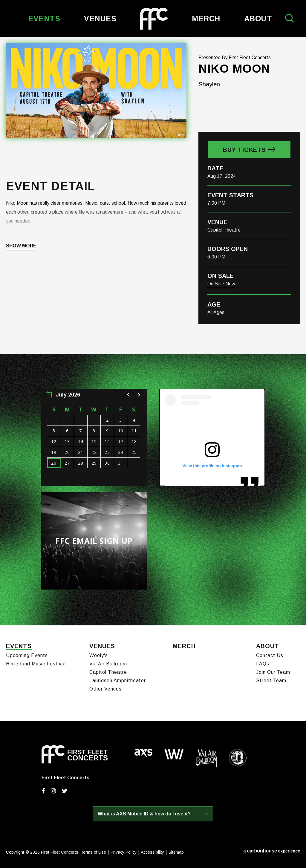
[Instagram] (53, 791)
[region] (94, 437)
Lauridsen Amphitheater (118, 681)
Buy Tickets (244, 150)
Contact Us (270, 655)
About (258, 19)
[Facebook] (43, 791)
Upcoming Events (27, 655)
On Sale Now (221, 284)
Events (44, 19)
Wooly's (99, 655)
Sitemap (176, 852)
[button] (128, 395)
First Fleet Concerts (154, 19)
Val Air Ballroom (108, 664)
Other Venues (105, 689)
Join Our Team (273, 672)
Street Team (271, 681)
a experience (272, 851)
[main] (153, 331)
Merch (206, 19)
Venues (100, 19)
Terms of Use (93, 852)
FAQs (263, 664)
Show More (21, 246)
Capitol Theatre (108, 672)
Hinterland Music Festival (36, 664)
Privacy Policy (124, 852)
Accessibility (152, 852)
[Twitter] (65, 791)
